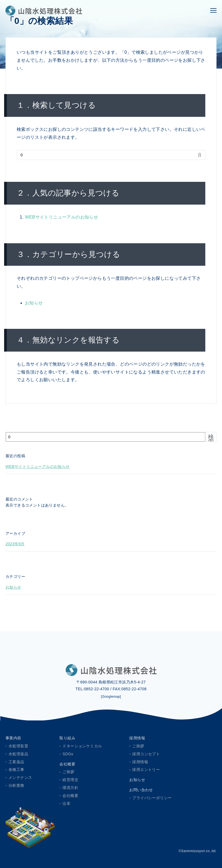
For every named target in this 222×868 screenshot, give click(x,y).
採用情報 (137, 738)
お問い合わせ (141, 790)
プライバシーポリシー (152, 798)
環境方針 (70, 788)
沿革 (66, 804)
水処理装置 (18, 746)
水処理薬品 (18, 754)
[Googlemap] (111, 697)
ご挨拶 (68, 772)
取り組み (67, 738)
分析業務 (16, 785)
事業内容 (13, 738)
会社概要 (67, 764)
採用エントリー (146, 770)
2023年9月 (15, 544)
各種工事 (16, 770)
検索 (211, 439)
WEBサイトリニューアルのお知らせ (61, 217)
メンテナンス (20, 777)
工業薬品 (16, 762)
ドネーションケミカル (82, 746)
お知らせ (34, 303)
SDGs (68, 754)
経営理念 (70, 780)
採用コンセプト (146, 754)
